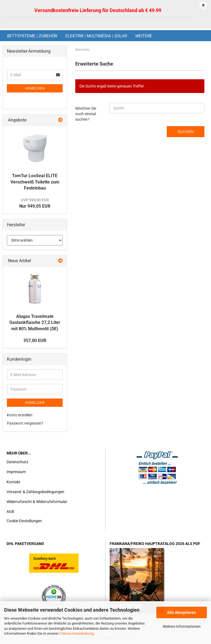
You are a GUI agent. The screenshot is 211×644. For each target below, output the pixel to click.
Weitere (144, 36)
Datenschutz (17, 462)
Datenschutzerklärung (77, 633)
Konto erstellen (20, 415)
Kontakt (13, 482)
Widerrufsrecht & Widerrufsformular (37, 502)
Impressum (16, 472)
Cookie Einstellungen (24, 521)
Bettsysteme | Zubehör (32, 36)
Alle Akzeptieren (181, 612)
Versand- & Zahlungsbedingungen (35, 492)
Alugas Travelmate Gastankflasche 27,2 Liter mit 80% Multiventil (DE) (35, 323)
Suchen (186, 132)
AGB (10, 512)
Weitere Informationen (182, 626)
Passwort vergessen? (25, 423)
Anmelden (35, 88)
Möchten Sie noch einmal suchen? (86, 114)
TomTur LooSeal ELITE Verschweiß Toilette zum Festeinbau (35, 182)
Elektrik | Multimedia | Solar (96, 36)
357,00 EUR (35, 341)
